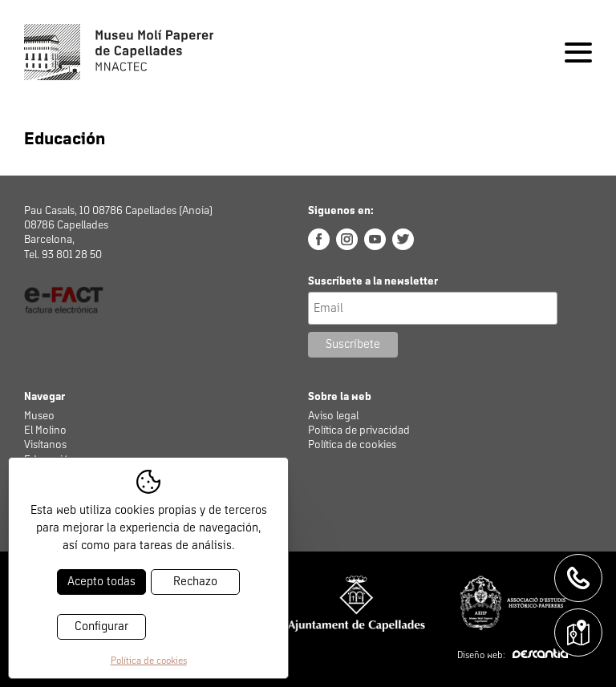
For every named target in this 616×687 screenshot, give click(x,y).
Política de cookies (352, 445)
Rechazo (195, 582)
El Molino (45, 430)
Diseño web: (513, 656)
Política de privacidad (359, 430)
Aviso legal (333, 416)
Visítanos (45, 445)
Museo (39, 416)
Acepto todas (101, 582)
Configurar (101, 626)
